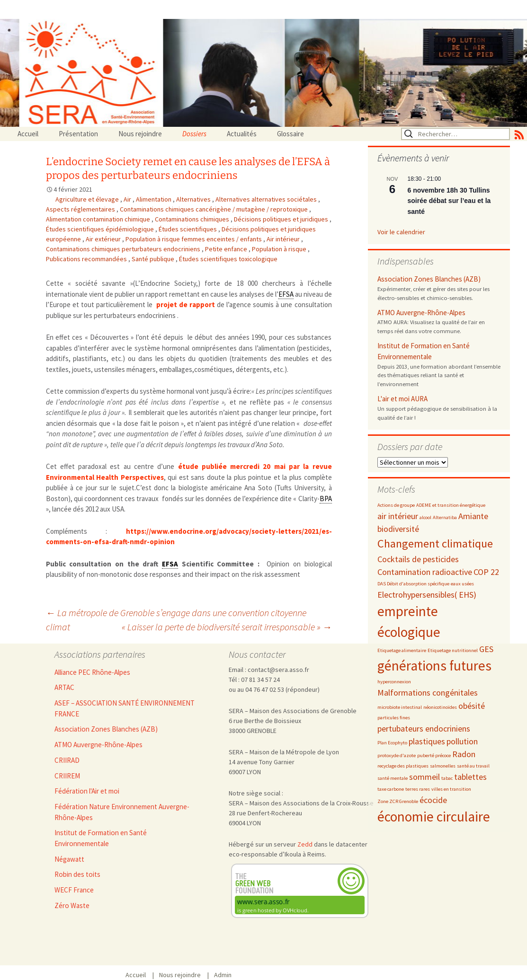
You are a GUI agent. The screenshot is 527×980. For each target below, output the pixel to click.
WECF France (74, 890)
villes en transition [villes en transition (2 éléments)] (451, 789)
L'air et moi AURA (402, 399)
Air (128, 199)
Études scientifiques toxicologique (228, 259)
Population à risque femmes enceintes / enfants (194, 239)
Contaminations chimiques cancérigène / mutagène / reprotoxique (214, 209)
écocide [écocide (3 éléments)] (433, 800)
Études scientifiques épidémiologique (101, 229)
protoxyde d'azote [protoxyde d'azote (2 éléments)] (397, 755)
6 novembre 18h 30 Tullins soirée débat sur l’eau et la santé (449, 201)
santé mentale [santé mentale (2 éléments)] (393, 778)
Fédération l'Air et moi (87, 791)
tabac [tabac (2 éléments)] (447, 778)
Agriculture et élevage (88, 199)
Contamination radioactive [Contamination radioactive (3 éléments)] (425, 572)
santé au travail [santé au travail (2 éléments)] (473, 766)
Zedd (305, 844)
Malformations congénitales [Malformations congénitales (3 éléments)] (428, 693)
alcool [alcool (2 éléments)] (425, 517)
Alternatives (194, 199)
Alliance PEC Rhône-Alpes (92, 672)
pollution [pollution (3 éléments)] (462, 741)
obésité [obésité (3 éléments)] (472, 706)
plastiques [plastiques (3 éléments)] (427, 741)
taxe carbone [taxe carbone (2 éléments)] (391, 789)
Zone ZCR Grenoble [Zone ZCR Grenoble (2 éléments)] (398, 801)
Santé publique (154, 259)
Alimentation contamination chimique (99, 219)
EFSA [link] (286, 294)
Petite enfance (227, 249)
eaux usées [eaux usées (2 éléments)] (462, 584)
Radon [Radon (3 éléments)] (464, 754)
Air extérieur (104, 239)
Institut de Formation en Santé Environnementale (424, 351)
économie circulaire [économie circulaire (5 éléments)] (434, 817)
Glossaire (290, 134)
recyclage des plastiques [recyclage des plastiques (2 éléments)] (403, 766)
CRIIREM (67, 776)
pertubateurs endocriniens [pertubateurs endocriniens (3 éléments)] (424, 728)
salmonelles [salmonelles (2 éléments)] (443, 766)
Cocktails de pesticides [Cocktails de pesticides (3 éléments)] (418, 559)
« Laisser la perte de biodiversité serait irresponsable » (227, 627)
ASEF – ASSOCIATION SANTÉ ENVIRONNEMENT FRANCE (125, 708)
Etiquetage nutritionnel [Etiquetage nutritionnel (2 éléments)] (453, 650)
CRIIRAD (67, 760)
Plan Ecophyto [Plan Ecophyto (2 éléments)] (392, 743)
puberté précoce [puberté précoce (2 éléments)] (434, 755)
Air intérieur (284, 239)
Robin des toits (77, 874)
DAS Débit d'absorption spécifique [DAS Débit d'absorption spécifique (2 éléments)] (413, 584)
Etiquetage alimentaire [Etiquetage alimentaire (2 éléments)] (402, 650)
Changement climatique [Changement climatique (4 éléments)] (435, 543)
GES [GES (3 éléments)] (486, 649)
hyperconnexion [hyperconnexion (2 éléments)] (394, 682)
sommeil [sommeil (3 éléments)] (424, 777)
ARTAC (64, 687)
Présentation (78, 134)
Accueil (28, 134)
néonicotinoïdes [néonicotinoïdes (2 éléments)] (440, 707)
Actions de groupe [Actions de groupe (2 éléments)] (396, 505)
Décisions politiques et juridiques (282, 219)
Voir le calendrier (401, 232)
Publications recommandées (87, 259)
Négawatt (69, 859)
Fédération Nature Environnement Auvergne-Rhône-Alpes (122, 812)
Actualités (242, 134)
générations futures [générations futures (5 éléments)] (434, 666)
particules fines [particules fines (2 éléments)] (394, 718)
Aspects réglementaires (81, 209)
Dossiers (194, 134)
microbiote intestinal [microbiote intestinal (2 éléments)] (400, 707)
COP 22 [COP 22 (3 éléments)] (486, 572)
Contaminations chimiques (193, 219)
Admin (223, 975)
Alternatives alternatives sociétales (267, 199)
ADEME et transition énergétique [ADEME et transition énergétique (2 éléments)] (451, 505)
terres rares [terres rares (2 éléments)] (418, 789)
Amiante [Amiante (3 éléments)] (473, 516)
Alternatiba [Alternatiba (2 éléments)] (445, 517)
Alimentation (154, 199)
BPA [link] (326, 499)
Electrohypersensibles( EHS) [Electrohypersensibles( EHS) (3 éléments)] (427, 595)
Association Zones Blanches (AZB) (429, 279)
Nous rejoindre (140, 134)
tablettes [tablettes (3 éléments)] (470, 777)
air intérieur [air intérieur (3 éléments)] (398, 516)
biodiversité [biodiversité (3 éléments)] (398, 529)
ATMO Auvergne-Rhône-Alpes (421, 313)
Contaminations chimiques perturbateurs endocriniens (124, 249)
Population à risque (280, 249)
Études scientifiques (188, 229)
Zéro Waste (72, 905)
